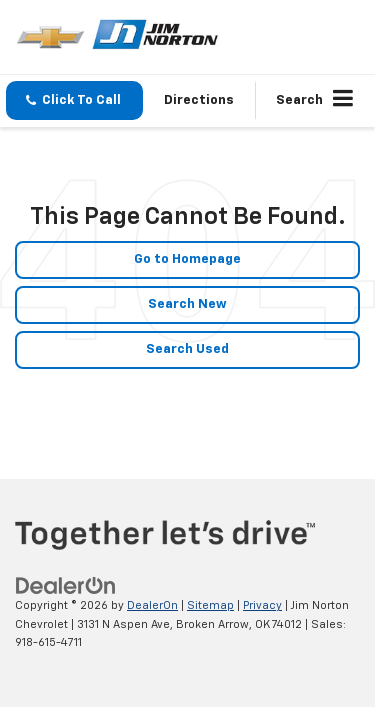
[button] (74, 100)
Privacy (262, 605)
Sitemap (210, 605)
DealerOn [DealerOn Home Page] (152, 605)
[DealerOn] (66, 586)
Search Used (187, 349)
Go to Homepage (187, 259)
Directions (199, 100)
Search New (187, 304)
